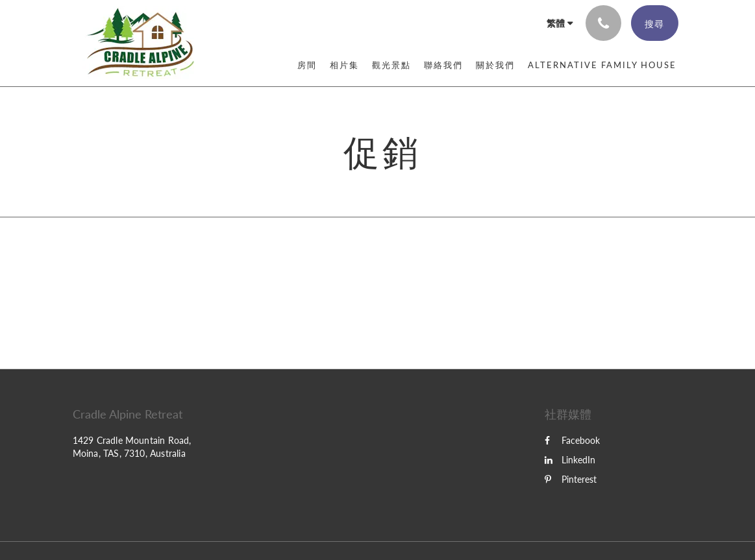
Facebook (572, 440)
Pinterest (571, 479)
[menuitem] (307, 65)
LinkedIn (570, 460)
